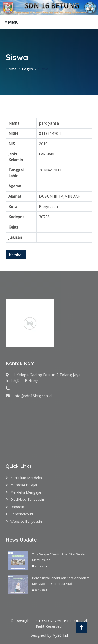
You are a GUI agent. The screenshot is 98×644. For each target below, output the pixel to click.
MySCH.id (60, 635)
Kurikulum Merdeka (26, 478)
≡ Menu (12, 22)
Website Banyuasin (26, 521)
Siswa (43, 69)
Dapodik (17, 507)
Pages (27, 69)
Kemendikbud (22, 514)
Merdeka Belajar (24, 485)
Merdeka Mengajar (26, 492)
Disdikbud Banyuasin (27, 499)
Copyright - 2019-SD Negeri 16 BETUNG (48, 621)
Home (11, 69)
